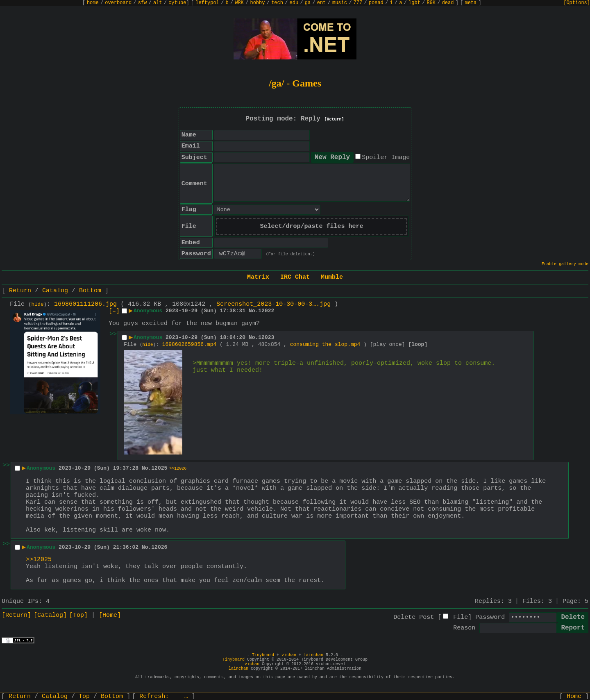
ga (308, 3)
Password (490, 617)
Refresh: (164, 697)
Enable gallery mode (565, 264)
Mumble (332, 277)
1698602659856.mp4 (189, 344)
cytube (177, 3)
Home (574, 697)
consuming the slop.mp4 (325, 344)
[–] (114, 311)
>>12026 (178, 469)
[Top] (78, 615)
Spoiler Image (386, 158)
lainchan (313, 655)
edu (294, 3)
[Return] (334, 119)
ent (322, 3)
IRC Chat (295, 277)
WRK (239, 3)
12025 (159, 468)
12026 (159, 547)
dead (448, 3)
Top (84, 697)
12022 (266, 311)
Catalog (55, 291)
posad (376, 3)
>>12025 (39, 560)
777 (358, 3)
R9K (431, 3)
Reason (464, 628)
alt (158, 3)
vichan (289, 655)
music (340, 3)
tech (277, 3)
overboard (118, 3)
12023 (266, 337)
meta (471, 3)
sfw (143, 3)
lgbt (414, 3)
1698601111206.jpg (85, 304)
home (93, 3)
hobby (257, 3)
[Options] (577, 3)
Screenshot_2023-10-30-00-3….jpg (273, 304)
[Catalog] (50, 615)
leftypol (207, 3)
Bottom (90, 291)
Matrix (258, 277)
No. (253, 311)
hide (38, 305)
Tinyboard (263, 655)
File (461, 617)
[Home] (110, 615)
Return (20, 291)
